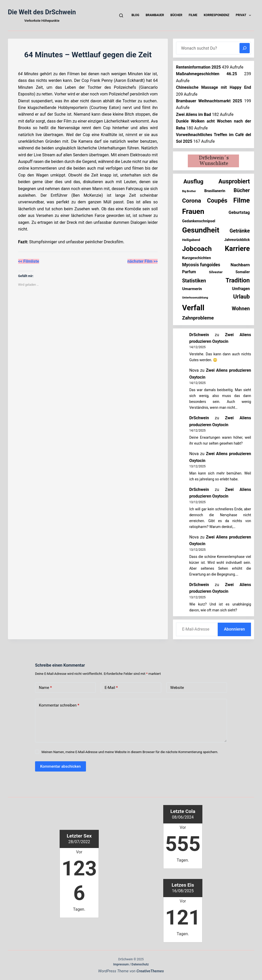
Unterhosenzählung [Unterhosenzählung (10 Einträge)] (195, 298)
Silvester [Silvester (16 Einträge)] (216, 272)
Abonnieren (234, 629)
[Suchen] (121, 15)
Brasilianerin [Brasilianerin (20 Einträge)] (215, 191)
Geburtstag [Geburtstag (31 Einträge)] (239, 212)
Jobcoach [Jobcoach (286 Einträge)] (197, 249)
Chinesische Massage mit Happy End (214, 87)
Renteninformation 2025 (198, 67)
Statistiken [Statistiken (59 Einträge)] (194, 281)
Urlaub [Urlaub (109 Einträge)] (241, 297)
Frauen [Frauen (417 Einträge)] (193, 211)
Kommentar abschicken (61, 766)
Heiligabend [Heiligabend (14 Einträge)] (191, 240)
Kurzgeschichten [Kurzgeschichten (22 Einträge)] (197, 258)
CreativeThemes (150, 971)
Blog (135, 15)
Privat (244, 15)
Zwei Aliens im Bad (194, 114)
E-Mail (111, 688)
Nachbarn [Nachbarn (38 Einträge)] (240, 265)
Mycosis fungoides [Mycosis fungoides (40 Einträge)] (201, 265)
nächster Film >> (143, 261)
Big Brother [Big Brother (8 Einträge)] (189, 191)
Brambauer (155, 15)
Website (177, 688)
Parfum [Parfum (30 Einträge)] (189, 272)
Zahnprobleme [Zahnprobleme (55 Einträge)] (198, 318)
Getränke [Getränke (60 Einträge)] (240, 231)
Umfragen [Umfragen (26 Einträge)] (241, 289)
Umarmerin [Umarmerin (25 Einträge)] (192, 289)
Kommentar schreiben (59, 705)
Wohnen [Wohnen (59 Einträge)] (241, 309)
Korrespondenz (216, 15)
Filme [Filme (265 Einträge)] (242, 200)
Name (45, 688)
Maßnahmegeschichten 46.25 (207, 74)
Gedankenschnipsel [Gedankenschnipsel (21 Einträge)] (199, 221)
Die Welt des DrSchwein (42, 12)
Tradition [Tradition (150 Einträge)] (238, 280)
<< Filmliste (29, 261)
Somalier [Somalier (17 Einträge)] (243, 272)
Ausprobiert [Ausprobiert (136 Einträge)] (234, 181)
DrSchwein (199, 335)
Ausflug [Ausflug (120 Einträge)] (193, 181)
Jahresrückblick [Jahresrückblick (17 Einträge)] (237, 240)
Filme (193, 15)
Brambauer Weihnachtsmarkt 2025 (209, 101)
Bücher (176, 15)
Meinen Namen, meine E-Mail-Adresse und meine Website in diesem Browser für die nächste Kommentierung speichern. (130, 752)
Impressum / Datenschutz (131, 964)
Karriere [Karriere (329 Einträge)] (237, 249)
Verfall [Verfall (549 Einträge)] (193, 308)
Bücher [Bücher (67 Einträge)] (242, 190)
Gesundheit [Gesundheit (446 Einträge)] (201, 230)
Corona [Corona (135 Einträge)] (192, 201)
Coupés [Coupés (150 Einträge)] (217, 201)
